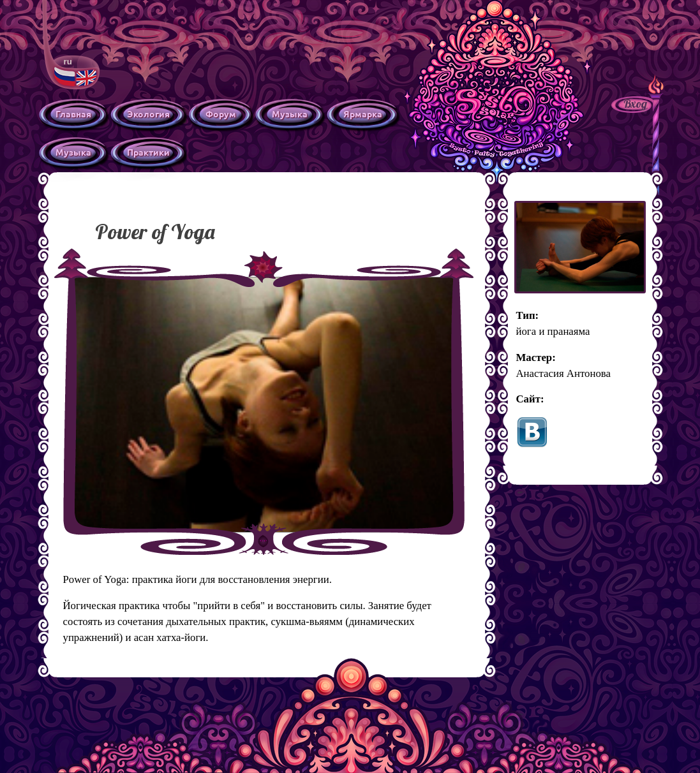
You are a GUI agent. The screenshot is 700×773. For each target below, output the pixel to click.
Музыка (290, 114)
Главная (73, 114)
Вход (635, 104)
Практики (148, 152)
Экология (148, 114)
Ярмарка (363, 114)
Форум (221, 114)
